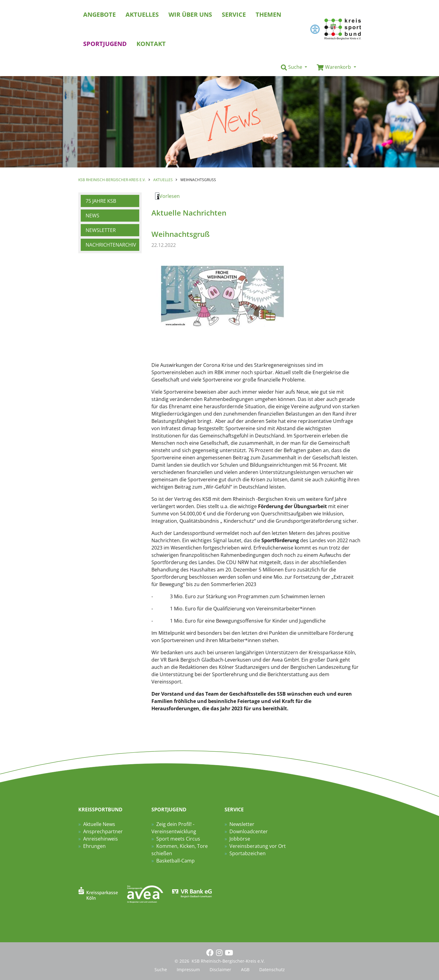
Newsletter (101, 230)
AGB (245, 969)
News (92, 216)
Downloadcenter (249, 831)
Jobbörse (240, 839)
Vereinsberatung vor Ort (258, 846)
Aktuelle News (99, 824)
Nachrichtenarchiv (111, 245)
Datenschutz (272, 969)
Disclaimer (220, 969)
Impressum (188, 969)
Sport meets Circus (178, 839)
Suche (161, 969)
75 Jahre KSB (101, 201)
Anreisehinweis (101, 839)
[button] (294, 67)
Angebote (99, 14)
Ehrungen (94, 846)
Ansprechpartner (103, 831)
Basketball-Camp (175, 861)
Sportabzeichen (248, 853)
